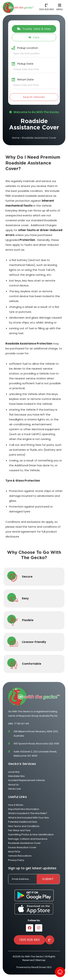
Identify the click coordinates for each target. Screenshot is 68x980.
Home (16, 138)
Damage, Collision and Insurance (28, 839)
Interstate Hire (16, 776)
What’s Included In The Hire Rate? (28, 813)
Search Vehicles (34, 97)
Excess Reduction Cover (22, 847)
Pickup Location (28, 48)
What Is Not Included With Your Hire (28, 818)
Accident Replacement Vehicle (26, 780)
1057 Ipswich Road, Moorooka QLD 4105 (36, 744)
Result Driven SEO (42, 967)
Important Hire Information (24, 809)
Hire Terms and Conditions (24, 826)
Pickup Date (25, 64)
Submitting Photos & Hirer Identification (31, 835)
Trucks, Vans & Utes (34, 29)
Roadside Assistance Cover (24, 843)
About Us (13, 785)
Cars (34, 37)
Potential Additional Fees (23, 822)
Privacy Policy (16, 860)
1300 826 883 (30, 940)
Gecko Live (15, 789)
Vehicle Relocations (20, 856)
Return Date (26, 79)
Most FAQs (14, 852)
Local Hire (14, 772)
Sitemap (41, 960)
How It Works (16, 805)
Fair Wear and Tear (19, 830)
